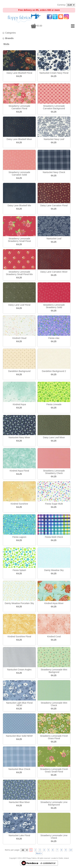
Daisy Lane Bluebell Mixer (19, 139)
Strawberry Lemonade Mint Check (54, 704)
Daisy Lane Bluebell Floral (19, 73)
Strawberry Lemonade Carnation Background (54, 107)
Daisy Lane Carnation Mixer (54, 272)
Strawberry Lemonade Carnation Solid (19, 174)
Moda (6, 44)
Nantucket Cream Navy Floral (54, 73)
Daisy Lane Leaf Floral (19, 305)
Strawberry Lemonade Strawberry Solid (54, 306)
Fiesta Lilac (54, 338)
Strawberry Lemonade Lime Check (54, 837)
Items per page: (12, 850)
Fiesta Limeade (54, 404)
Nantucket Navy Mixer (19, 437)
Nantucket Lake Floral (19, 835)
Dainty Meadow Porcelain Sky (19, 603)
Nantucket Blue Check (19, 769)
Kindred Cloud (19, 338)
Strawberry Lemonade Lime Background (54, 803)
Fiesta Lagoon (19, 537)
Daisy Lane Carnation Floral (54, 205)
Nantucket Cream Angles (19, 670)
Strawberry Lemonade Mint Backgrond (54, 671)
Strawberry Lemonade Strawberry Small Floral (19, 240)
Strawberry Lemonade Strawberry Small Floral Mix (19, 273)
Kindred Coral (54, 637)
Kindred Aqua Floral (19, 471)
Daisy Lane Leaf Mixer (54, 437)
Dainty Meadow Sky (54, 570)
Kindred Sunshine (19, 504)
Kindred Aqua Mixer (54, 603)
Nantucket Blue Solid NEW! (19, 736)
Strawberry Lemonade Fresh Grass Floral (54, 737)
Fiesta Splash (19, 570)
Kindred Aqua (19, 404)
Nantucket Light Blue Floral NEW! (19, 704)
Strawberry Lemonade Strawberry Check (54, 472)
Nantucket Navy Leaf (54, 139)
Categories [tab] (9, 33)
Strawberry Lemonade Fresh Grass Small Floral (54, 770)
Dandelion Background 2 (54, 371)
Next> (39, 853)
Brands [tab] (8, 38)
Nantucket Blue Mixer (19, 802)
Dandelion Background (19, 371)
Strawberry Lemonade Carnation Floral (19, 107)
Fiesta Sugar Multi (54, 504)
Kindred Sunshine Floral (19, 637)
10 (71, 850)
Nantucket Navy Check (54, 172)
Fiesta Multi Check (54, 537)
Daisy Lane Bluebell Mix (19, 205)
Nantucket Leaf (54, 239)
